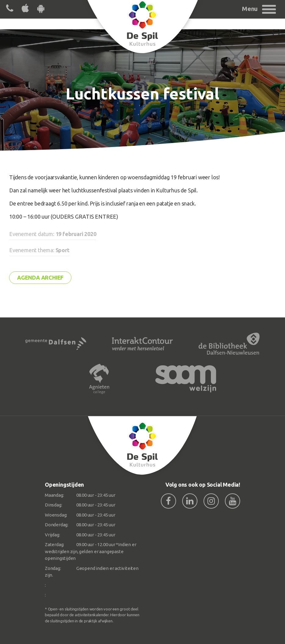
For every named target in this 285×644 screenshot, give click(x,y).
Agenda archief (40, 277)
